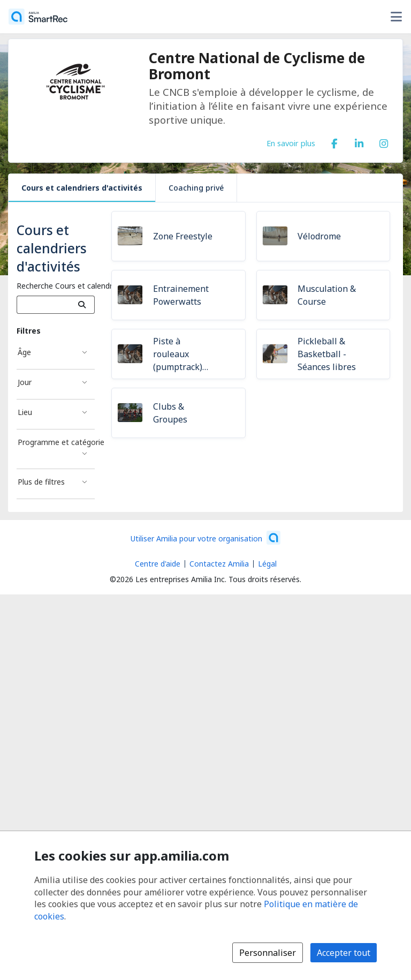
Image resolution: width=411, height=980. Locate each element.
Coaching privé (196, 188)
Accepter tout (344, 953)
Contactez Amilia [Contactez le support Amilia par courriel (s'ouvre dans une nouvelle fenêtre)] (219, 564)
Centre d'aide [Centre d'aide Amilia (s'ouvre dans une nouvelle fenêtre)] (158, 564)
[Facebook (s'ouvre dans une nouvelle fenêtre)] (334, 141)
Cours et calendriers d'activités (82, 188)
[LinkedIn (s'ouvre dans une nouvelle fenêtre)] (359, 141)
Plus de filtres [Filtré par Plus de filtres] (41, 482)
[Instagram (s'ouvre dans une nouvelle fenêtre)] (384, 141)
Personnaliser (268, 953)
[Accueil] (38, 17)
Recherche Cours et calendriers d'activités (89, 286)
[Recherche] (82, 305)
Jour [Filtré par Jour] (25, 382)
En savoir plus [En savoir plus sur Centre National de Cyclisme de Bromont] (291, 143)
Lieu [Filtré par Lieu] (25, 412)
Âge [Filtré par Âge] (24, 352)
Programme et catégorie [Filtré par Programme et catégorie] (56, 442)
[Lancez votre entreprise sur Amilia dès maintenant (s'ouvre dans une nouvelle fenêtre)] (205, 538)
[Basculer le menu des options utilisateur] (396, 17)
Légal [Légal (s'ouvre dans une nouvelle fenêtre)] (267, 564)
